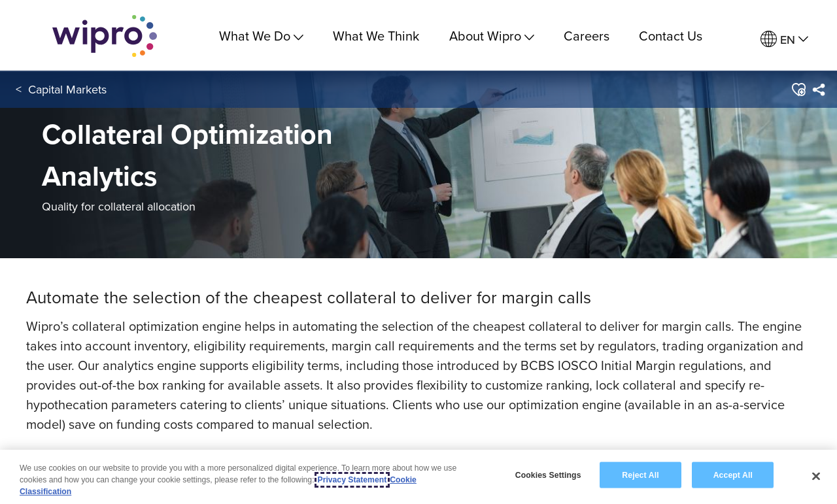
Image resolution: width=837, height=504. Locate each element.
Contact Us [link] (671, 36)
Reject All (640, 475)
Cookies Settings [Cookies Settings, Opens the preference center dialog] (548, 475)
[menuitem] (784, 40)
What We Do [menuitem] (261, 36)
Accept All (733, 475)
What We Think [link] (376, 36)
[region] (418, 477)
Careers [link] (587, 36)
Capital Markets (67, 91)
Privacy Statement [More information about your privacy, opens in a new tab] (352, 480)
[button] (797, 91)
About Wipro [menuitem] (492, 36)
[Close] (816, 476)
